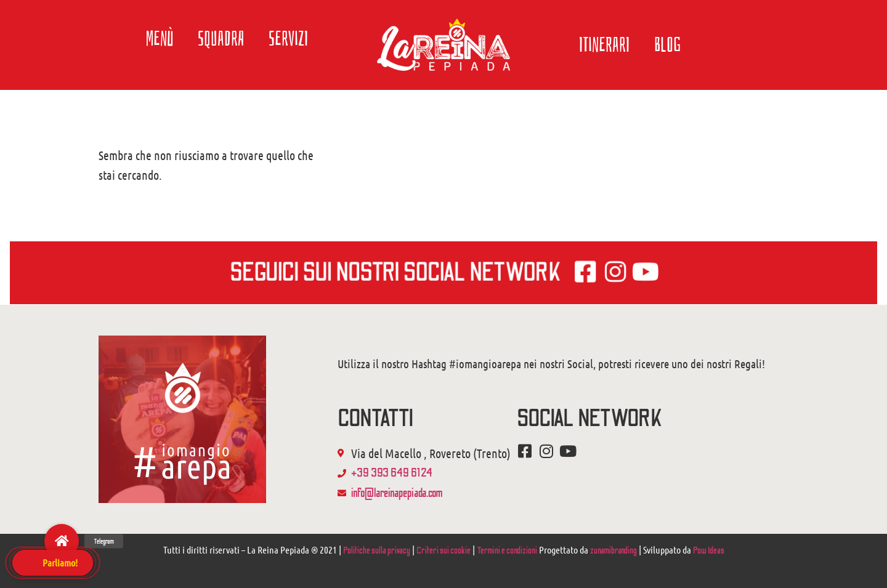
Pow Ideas (709, 550)
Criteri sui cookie (443, 550)
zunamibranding (614, 550)
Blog (668, 45)
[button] (62, 541)
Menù (160, 39)
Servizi (288, 39)
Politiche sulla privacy (377, 550)
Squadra (221, 39)
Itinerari (604, 45)
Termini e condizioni (507, 550)
